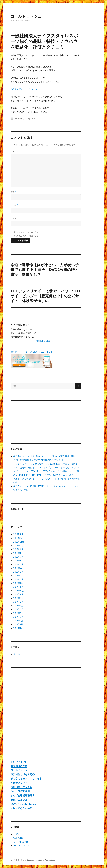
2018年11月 (19, 542)
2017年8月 (18, 598)
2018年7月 (18, 557)
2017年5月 (18, 609)
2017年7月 (18, 602)
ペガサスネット (19, 783)
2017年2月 (18, 621)
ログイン (18, 834)
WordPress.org (21, 845)
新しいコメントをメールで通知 (26, 232)
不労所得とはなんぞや (23, 774)
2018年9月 (18, 549)
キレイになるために (21, 808)
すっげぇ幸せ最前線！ (23, 795)
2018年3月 (18, 572)
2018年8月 (18, 553)
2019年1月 (18, 534)
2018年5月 (18, 564)
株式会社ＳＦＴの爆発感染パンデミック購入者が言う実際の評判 (44, 456)
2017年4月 (18, 613)
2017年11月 (19, 587)
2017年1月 (18, 624)
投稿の (19, 838)
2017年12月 (19, 583)
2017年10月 (19, 591)
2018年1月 (18, 579)
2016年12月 (19, 628)
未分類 (16, 654)
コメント (14, 151)
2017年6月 (18, 606)
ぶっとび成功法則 (20, 791)
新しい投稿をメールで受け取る (26, 236)
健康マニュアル (19, 800)
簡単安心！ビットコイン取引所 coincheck (32, 352)
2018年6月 (18, 561)
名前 (13, 192)
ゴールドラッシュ (26, 16)
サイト (13, 218)
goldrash (19, 119)
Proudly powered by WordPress (41, 860)
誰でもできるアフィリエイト (26, 778)
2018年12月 (19, 538)
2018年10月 (19, 546)
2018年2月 (18, 576)
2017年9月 (18, 594)
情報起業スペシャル (21, 787)
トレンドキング (19, 762)
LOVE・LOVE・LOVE (23, 804)
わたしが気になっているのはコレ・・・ (30, 89)
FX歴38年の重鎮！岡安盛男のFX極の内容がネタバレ (39, 460)
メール (14, 205)
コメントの (21, 842)
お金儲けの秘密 (19, 766)
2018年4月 (18, 568)
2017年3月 (18, 617)
